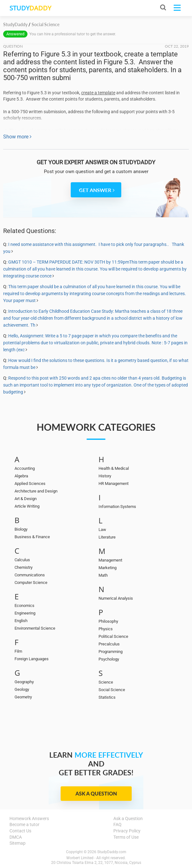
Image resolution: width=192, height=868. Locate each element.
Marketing (108, 568)
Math (103, 575)
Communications (30, 575)
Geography (24, 682)
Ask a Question (96, 793)
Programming (111, 652)
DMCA (16, 837)
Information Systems (117, 507)
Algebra (21, 476)
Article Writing (27, 506)
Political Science (113, 636)
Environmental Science (35, 628)
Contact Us (20, 831)
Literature (107, 537)
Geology (22, 689)
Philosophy (108, 621)
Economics (24, 606)
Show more (17, 137)
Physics (106, 629)
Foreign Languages (32, 659)
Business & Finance (32, 537)
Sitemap (18, 843)
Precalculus (109, 644)
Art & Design (26, 499)
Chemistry (24, 567)
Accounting (25, 468)
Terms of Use (126, 837)
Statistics (107, 697)
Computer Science (31, 583)
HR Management (114, 484)
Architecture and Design (36, 491)
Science (106, 682)
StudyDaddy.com (112, 852)
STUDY (30, 8)
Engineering (25, 613)
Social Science (112, 690)
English (21, 621)
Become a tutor (24, 824)
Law (102, 530)
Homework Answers (29, 818)
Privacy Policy (127, 831)
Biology (21, 529)
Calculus (22, 560)
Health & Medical (114, 468)
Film (18, 651)
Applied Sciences (30, 484)
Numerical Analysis (116, 598)
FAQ (117, 824)
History (105, 476)
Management (110, 560)
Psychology (109, 659)
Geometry (23, 697)
